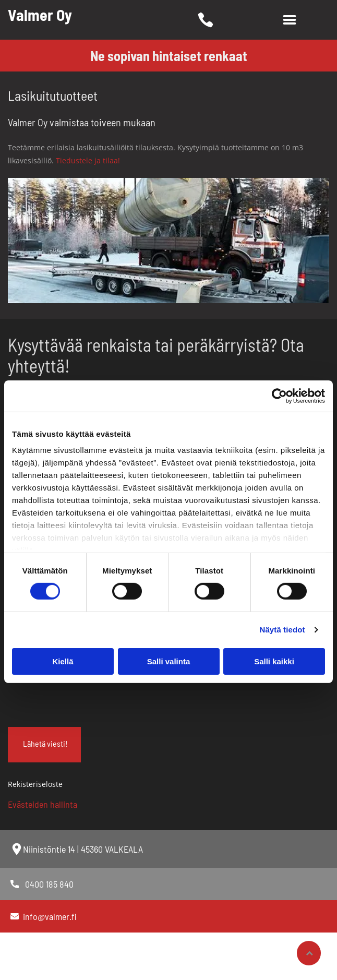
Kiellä (63, 661)
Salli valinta (169, 661)
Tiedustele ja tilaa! (88, 160)
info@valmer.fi (50, 916)
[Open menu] (290, 20)
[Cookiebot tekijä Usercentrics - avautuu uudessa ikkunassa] (279, 396)
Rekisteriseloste (35, 784)
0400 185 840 (49, 884)
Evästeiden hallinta (43, 804)
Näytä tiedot (282, 630)
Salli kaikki (274, 661)
